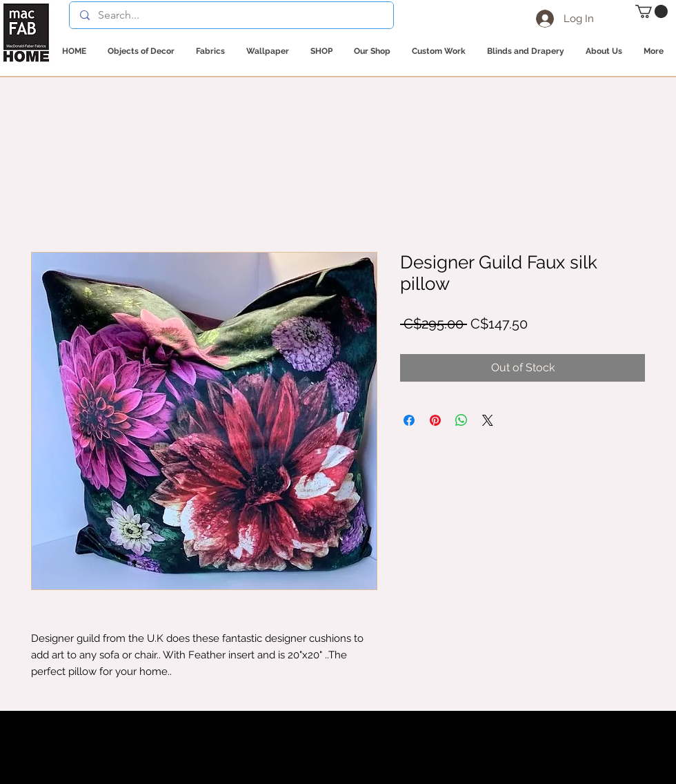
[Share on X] (488, 420)
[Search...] (231, 15)
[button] (652, 11)
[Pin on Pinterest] (435, 420)
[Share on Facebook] (409, 420)
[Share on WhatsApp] (461, 420)
